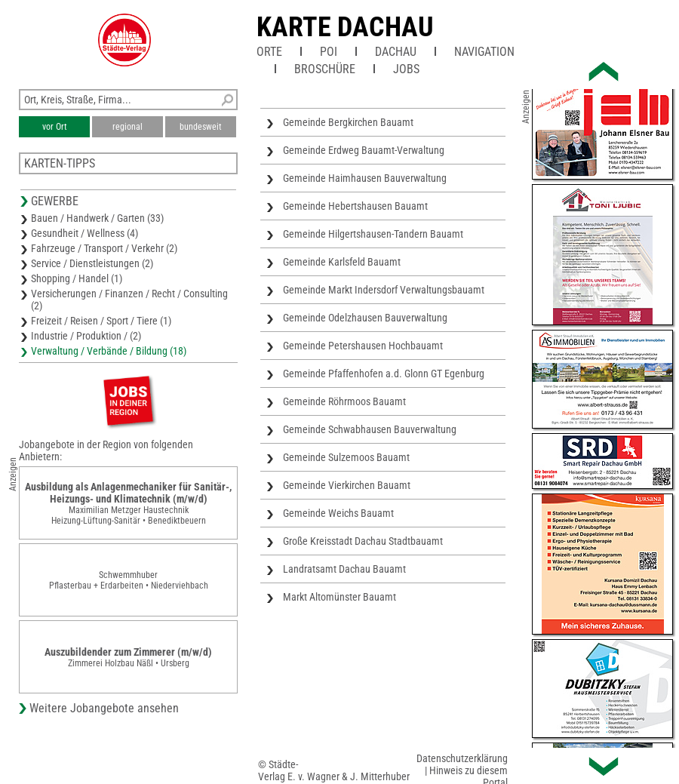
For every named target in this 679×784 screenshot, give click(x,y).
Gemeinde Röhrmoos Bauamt (344, 401)
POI (329, 52)
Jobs (406, 69)
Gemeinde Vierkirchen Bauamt (347, 485)
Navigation (484, 52)
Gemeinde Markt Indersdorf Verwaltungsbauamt (384, 290)
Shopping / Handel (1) (77, 278)
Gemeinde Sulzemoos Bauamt (346, 457)
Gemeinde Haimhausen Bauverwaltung (365, 178)
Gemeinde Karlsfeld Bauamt (342, 262)
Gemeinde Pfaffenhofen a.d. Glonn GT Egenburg (384, 374)
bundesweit (201, 127)
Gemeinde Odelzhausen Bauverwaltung (365, 318)
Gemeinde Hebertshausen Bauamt (355, 206)
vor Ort (55, 127)
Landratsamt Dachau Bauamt (344, 569)
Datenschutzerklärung (462, 758)
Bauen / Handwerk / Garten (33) (97, 218)
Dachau (396, 52)
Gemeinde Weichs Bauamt (338, 513)
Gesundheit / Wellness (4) (84, 233)
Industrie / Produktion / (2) (86, 336)
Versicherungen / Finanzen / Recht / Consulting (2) (129, 300)
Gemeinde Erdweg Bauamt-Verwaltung (364, 150)
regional (128, 127)
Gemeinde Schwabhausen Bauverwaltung (370, 429)
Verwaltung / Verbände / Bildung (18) (109, 351)
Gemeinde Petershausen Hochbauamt (363, 346)
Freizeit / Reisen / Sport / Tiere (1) (101, 321)
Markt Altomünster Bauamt (339, 597)
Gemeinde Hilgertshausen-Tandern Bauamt (373, 234)
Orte (269, 52)
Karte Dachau (345, 27)
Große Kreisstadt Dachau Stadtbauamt (363, 541)
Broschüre (325, 69)
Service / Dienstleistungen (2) (92, 263)
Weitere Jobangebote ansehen (104, 708)
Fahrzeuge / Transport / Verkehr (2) (104, 248)
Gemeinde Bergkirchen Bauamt (348, 122)
